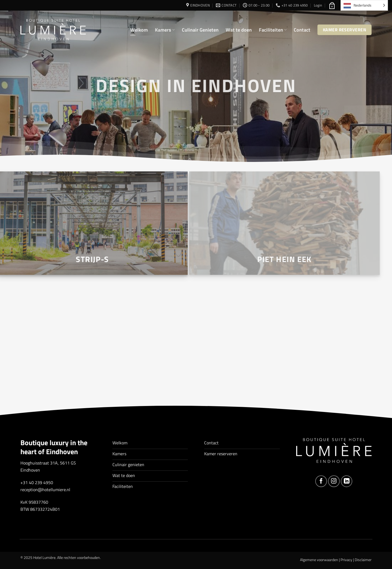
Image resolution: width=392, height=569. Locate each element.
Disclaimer (363, 560)
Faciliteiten (273, 30)
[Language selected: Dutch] (364, 5)
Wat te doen (239, 30)
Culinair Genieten (200, 30)
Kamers (165, 30)
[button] (318, 5)
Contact (302, 30)
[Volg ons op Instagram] (334, 481)
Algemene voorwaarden (319, 560)
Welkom (139, 30)
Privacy (346, 560)
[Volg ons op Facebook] (321, 481)
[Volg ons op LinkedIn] (347, 481)
